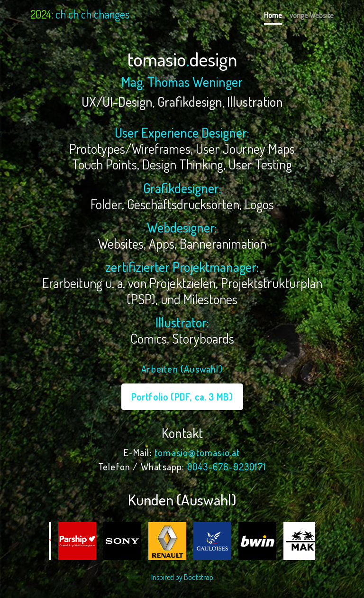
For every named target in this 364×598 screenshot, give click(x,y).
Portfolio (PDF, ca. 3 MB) (182, 397)
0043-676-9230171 (227, 467)
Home (273, 15)
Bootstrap (199, 577)
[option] (71, 541)
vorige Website (312, 15)
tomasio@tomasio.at (197, 452)
